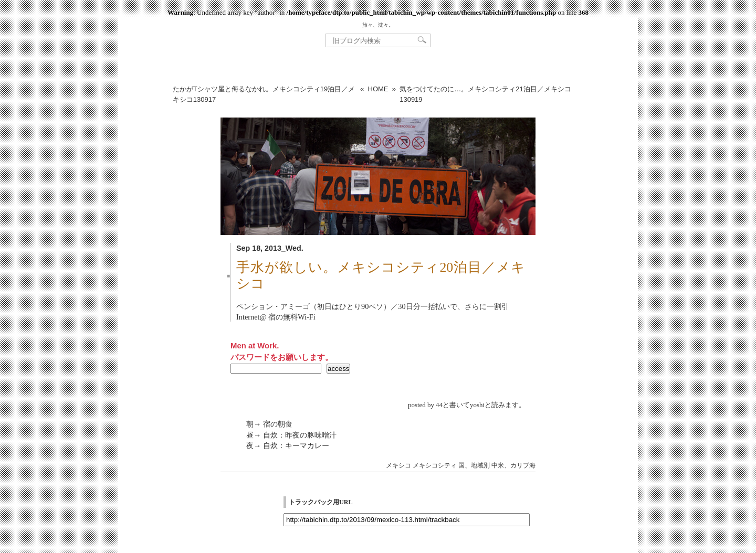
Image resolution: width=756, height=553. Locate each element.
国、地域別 (474, 465)
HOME (378, 89)
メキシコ (398, 465)
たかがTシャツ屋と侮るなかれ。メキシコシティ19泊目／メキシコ (264, 94)
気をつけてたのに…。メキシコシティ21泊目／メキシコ (485, 94)
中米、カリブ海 (513, 465)
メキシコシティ (435, 465)
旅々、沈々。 (378, 25)
